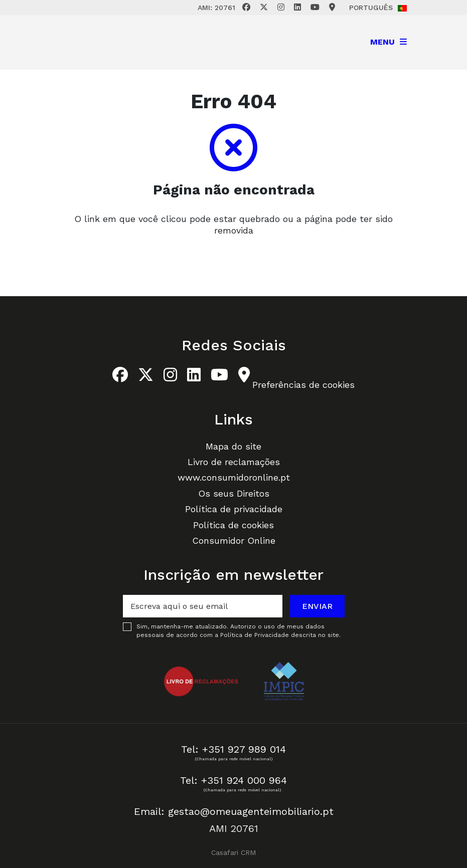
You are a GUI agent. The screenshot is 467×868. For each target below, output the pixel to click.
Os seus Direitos (234, 493)
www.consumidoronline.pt (234, 477)
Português (378, 8)
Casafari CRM (233, 852)
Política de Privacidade (256, 635)
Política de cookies (233, 525)
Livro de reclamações (234, 462)
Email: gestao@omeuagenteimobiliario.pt (234, 811)
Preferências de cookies (303, 385)
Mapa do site (233, 446)
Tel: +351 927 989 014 (233, 749)
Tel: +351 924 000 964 (233, 780)
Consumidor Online (234, 540)
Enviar (317, 606)
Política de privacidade (234, 509)
